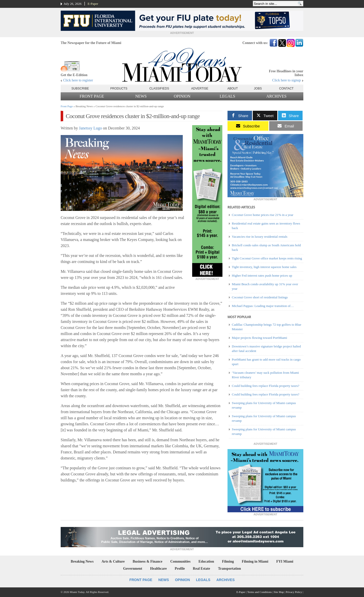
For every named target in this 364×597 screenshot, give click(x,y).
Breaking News (82, 561)
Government (133, 569)
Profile (180, 569)
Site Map (279, 592)
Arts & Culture (113, 561)
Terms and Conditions (259, 592)
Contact (286, 89)
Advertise (200, 89)
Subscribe (80, 89)
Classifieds (159, 89)
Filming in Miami (255, 561)
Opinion (182, 96)
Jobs (258, 89)
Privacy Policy (294, 592)
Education (206, 561)
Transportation (229, 569)
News (141, 96)
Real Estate (201, 569)
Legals (227, 96)
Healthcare (158, 569)
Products (119, 89)
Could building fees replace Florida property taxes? (266, 386)
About (233, 89)
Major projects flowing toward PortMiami (259, 338)
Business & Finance (147, 561)
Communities (180, 561)
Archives (276, 96)
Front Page (92, 96)
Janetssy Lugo (90, 128)
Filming (228, 561)
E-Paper (93, 4)
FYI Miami (285, 561)
